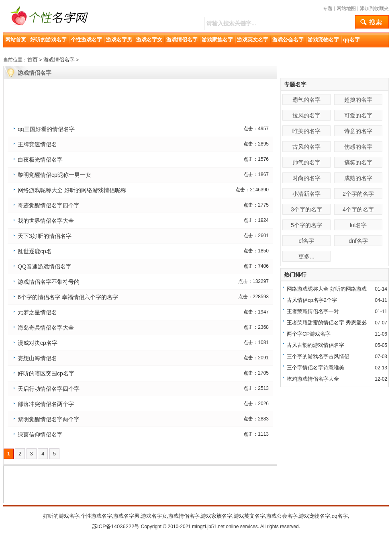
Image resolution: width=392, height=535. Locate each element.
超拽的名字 (358, 100)
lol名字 (358, 225)
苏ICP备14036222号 (116, 526)
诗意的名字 (358, 131)
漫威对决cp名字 (38, 343)
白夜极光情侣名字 (40, 160)
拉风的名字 (306, 115)
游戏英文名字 (253, 40)
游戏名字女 (149, 40)
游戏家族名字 (217, 40)
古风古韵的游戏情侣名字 (315, 345)
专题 (328, 8)
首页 (33, 60)
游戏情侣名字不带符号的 (49, 282)
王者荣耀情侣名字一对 (313, 311)
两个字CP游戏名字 (309, 334)
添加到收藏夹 (374, 8)
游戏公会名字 (288, 40)
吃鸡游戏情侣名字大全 (313, 379)
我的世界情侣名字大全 (46, 221)
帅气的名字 (306, 162)
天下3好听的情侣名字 (45, 236)
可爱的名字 (358, 115)
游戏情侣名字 (182, 40)
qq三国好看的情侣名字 (46, 129)
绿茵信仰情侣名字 (40, 435)
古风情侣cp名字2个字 (312, 300)
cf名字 (307, 241)
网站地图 (346, 8)
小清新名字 (306, 194)
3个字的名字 (306, 209)
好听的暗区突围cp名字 (46, 373)
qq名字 (351, 40)
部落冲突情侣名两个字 (46, 404)
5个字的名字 (306, 225)
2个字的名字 (358, 194)
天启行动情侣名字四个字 (49, 389)
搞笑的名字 (358, 162)
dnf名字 (358, 241)
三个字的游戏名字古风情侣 (318, 356)
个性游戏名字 (86, 40)
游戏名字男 (119, 40)
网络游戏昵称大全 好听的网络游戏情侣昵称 (72, 190)
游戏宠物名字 (323, 40)
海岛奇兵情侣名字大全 (46, 328)
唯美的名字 (306, 131)
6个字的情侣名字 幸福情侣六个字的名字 (68, 297)
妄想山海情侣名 (37, 358)
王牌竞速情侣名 (37, 144)
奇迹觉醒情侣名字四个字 (49, 205)
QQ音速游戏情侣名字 (45, 266)
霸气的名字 (306, 100)
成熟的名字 (358, 178)
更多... (306, 256)
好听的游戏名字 (48, 40)
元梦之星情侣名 (37, 312)
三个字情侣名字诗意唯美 (315, 368)
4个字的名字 (358, 209)
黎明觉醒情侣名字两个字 (49, 419)
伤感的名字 (358, 147)
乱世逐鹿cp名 (35, 251)
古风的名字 (306, 147)
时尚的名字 (306, 178)
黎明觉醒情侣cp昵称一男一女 (54, 175)
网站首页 (16, 40)
